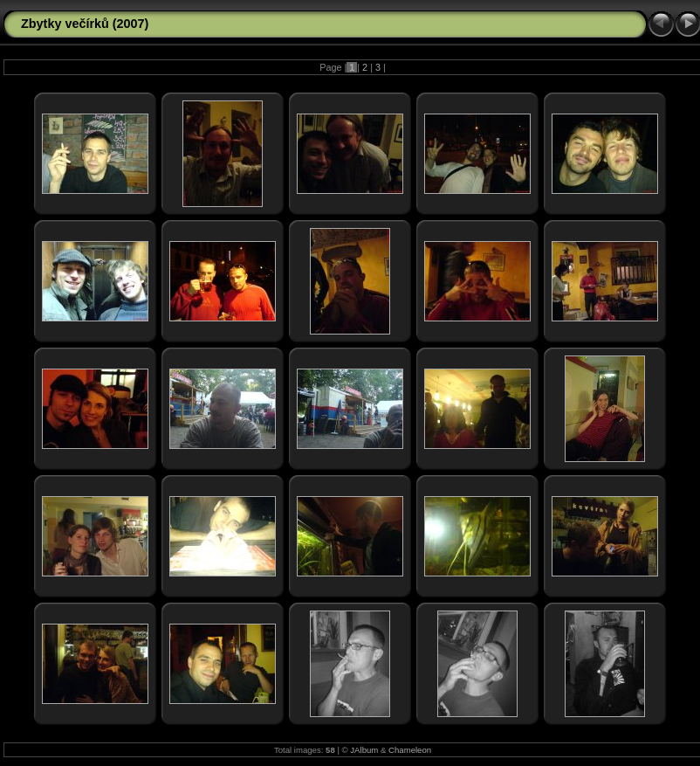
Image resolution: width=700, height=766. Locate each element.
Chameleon (410, 750)
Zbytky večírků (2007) (85, 24)
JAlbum (364, 750)
